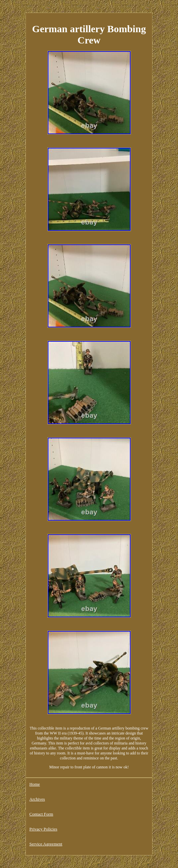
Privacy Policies (43, 829)
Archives (37, 799)
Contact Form (41, 814)
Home (35, 784)
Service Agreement (46, 844)
